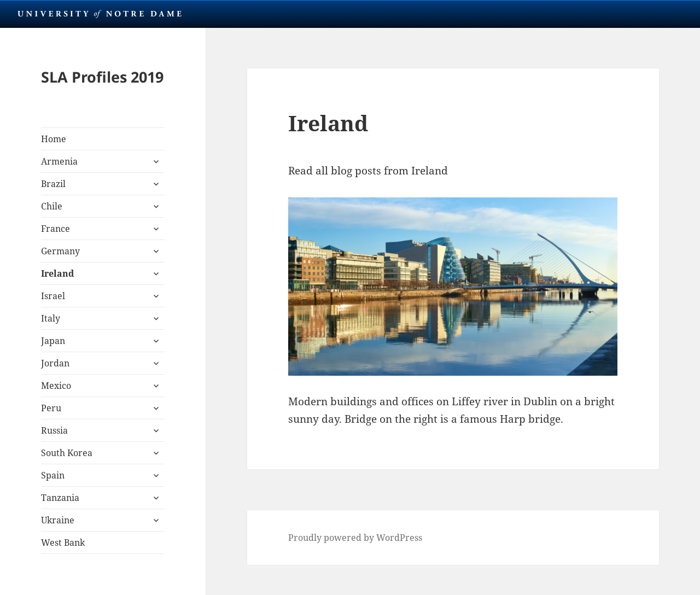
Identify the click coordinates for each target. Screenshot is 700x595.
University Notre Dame (100, 14)
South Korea (67, 453)
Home (54, 139)
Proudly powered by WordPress (355, 538)
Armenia (59, 161)
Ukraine (58, 520)
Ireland (57, 273)
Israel (53, 296)
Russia (54, 430)
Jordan (55, 363)
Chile (52, 206)
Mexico (56, 386)
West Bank (63, 542)
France (56, 229)
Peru (51, 408)
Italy (51, 318)
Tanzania (60, 498)
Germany (60, 251)
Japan (53, 341)
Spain (53, 475)
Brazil (53, 184)
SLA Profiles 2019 (102, 77)
